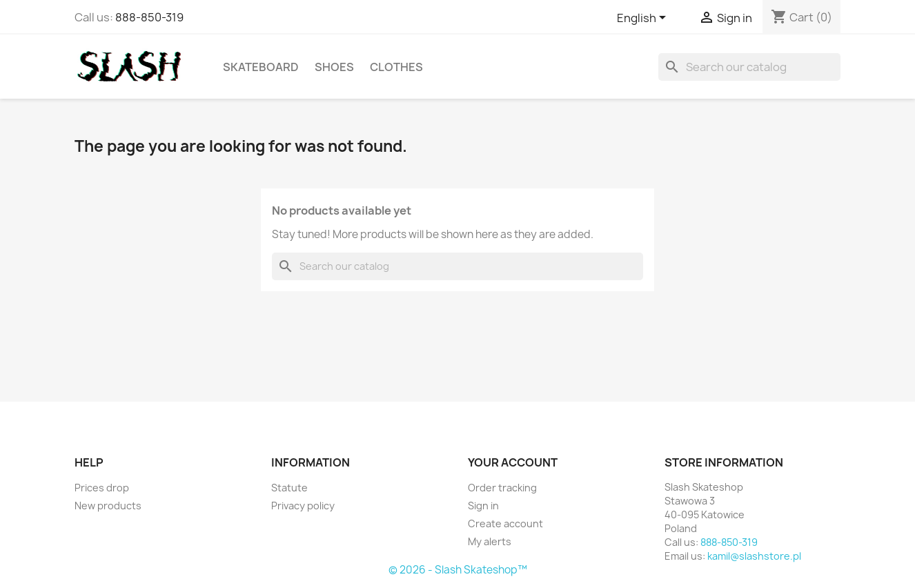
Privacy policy (303, 506)
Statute (289, 488)
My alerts (490, 541)
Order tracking (502, 488)
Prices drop (102, 488)
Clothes (396, 67)
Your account (513, 462)
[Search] (749, 67)
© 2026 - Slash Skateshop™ (458, 570)
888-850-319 (149, 17)
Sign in (483, 506)
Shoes (334, 67)
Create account (505, 523)
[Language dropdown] (644, 19)
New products (108, 506)
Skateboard (261, 67)
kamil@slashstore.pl (754, 556)
